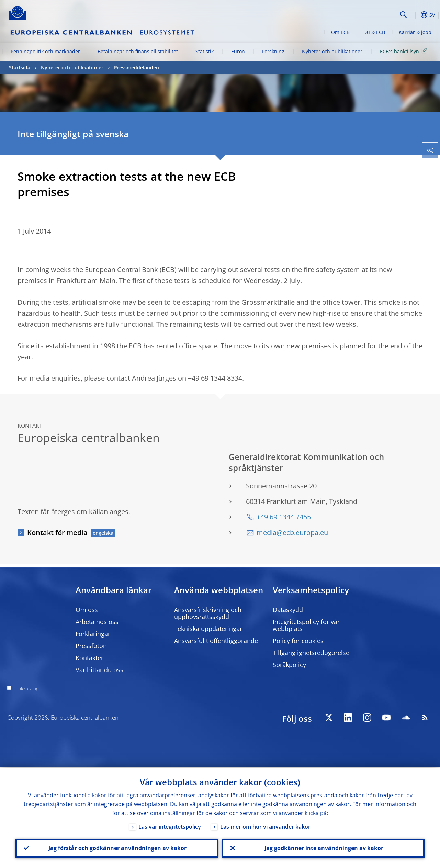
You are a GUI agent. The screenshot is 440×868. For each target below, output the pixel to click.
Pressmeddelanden (137, 67)
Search (403, 15)
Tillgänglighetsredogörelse (311, 653)
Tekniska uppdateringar (208, 629)
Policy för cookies (298, 641)
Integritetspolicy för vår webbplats (306, 625)
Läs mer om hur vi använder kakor (265, 826)
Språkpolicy (289, 665)
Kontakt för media (57, 533)
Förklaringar (93, 634)
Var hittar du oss (99, 670)
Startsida (20, 67)
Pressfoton (91, 646)
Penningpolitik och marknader (45, 51)
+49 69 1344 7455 (284, 517)
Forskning (273, 51)
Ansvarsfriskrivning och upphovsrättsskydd (208, 613)
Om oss (87, 610)
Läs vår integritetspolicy (170, 826)
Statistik (205, 51)
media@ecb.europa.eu (292, 533)
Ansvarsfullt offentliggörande (216, 641)
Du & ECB (374, 32)
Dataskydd (288, 610)
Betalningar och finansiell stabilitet (138, 51)
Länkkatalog (26, 689)
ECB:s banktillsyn (405, 51)
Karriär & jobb (415, 32)
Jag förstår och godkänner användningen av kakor (117, 848)
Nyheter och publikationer (332, 51)
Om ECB (340, 32)
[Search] (363, 14)
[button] (414, 15)
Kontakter (89, 658)
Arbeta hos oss (97, 622)
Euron (238, 51)
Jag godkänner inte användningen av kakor (323, 848)
